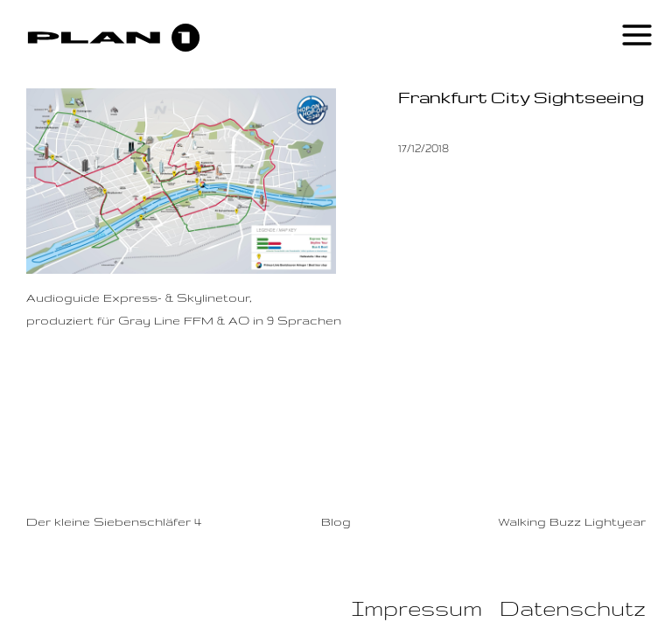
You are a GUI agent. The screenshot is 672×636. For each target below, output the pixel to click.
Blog (336, 521)
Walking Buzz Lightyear (572, 521)
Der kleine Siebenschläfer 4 (114, 521)
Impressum (417, 608)
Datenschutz (573, 608)
